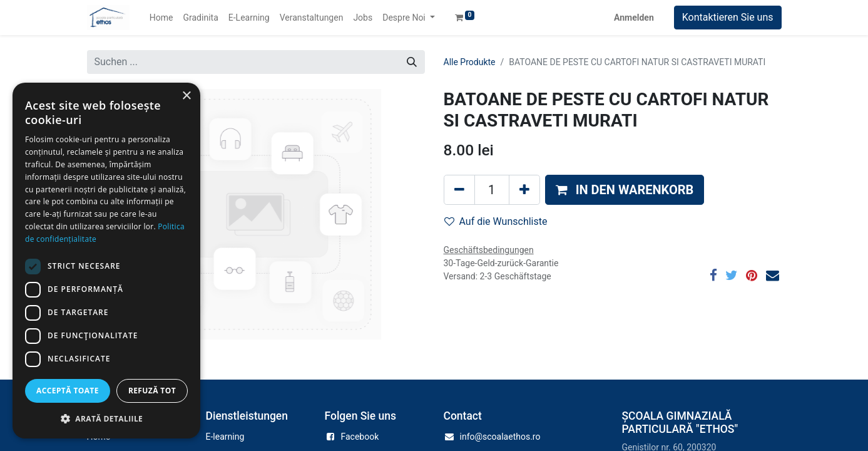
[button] (625, 190)
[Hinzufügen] (524, 190)
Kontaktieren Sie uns (728, 17)
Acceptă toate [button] (68, 391)
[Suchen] (412, 62)
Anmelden (634, 18)
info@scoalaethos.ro (500, 437)
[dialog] (106, 261)
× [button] (186, 96)
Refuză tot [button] (152, 391)
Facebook (360, 437)
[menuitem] (161, 18)
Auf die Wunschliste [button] (496, 221)
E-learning (225, 437)
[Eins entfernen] (459, 190)
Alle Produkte (470, 62)
